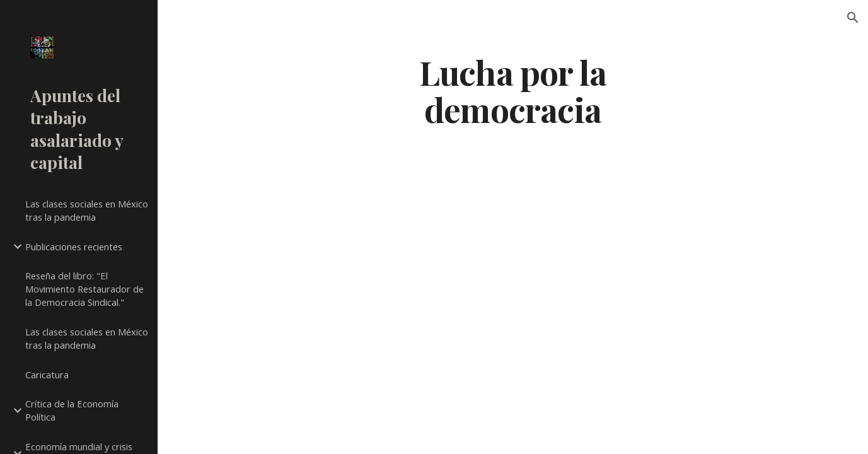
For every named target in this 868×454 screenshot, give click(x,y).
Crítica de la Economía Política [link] (72, 410)
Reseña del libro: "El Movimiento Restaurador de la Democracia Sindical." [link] (84, 289)
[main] (513, 90)
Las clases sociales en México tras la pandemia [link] (87, 210)
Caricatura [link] (47, 375)
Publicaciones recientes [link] (74, 247)
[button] (853, 18)
